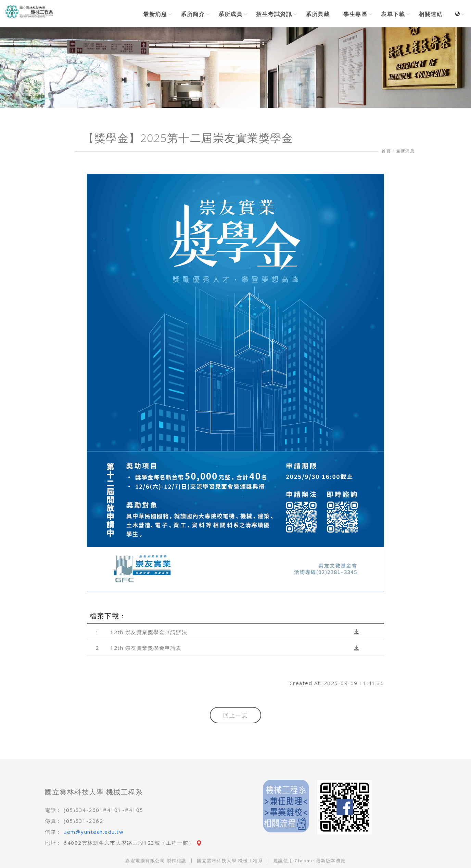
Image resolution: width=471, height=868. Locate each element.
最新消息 (405, 151)
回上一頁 (235, 715)
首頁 (386, 151)
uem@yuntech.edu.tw (94, 832)
